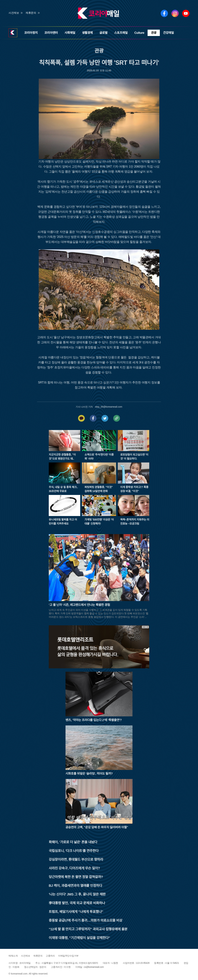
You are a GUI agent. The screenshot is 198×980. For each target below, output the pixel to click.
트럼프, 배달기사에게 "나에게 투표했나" (76, 912)
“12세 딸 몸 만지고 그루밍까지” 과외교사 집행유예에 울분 (88, 929)
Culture (139, 33)
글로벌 (103, 33)
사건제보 (14, 13)
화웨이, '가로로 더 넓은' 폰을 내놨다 (73, 842)
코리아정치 (31, 33)
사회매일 (70, 33)
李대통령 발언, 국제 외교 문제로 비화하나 (77, 903)
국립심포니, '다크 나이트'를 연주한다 (74, 851)
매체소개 (13, 956)
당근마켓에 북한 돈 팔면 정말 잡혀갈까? (76, 877)
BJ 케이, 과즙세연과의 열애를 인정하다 (75, 886)
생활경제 (87, 33)
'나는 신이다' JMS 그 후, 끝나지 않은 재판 (77, 894)
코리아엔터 (51, 33)
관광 (154, 33)
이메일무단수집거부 (68, 956)
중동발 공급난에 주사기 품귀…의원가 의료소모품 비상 (86, 920)
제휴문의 (31, 13)
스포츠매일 (121, 33)
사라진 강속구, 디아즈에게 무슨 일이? (74, 868)
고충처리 (50, 956)
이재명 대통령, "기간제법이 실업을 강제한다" (79, 938)
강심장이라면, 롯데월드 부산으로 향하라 (76, 859)
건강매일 (169, 33)
